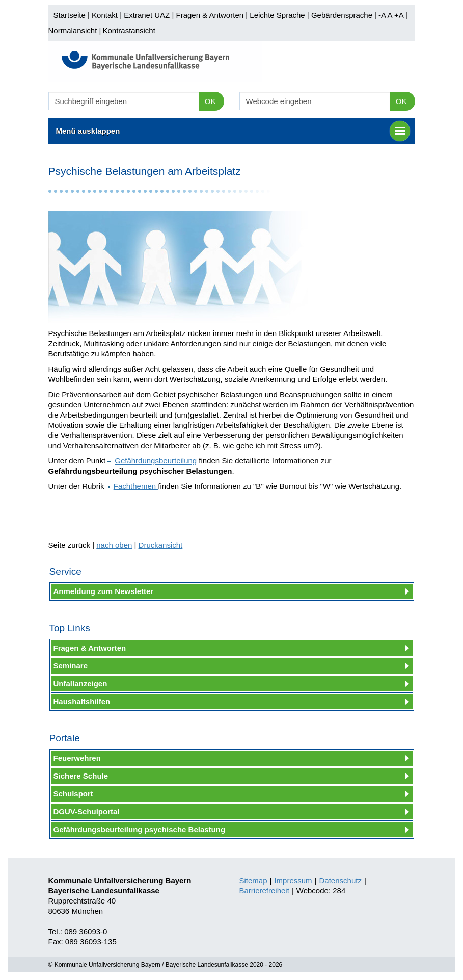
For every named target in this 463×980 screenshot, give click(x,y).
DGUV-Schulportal (87, 811)
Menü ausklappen (233, 131)
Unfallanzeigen (80, 684)
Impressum (293, 880)
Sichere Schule (81, 776)
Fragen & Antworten (210, 15)
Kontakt (105, 15)
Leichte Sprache (277, 15)
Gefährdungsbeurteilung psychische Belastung (140, 829)
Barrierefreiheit (264, 891)
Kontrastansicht (129, 30)
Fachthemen (132, 486)
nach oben (114, 545)
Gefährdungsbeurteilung (152, 461)
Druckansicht (161, 545)
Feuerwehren (77, 758)
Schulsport (73, 794)
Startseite (70, 15)
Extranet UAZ (147, 15)
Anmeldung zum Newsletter (104, 591)
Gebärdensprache (342, 15)
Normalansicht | (75, 30)
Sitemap (253, 880)
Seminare (71, 666)
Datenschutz (341, 880)
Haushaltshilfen (82, 701)
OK (210, 101)
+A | (400, 15)
